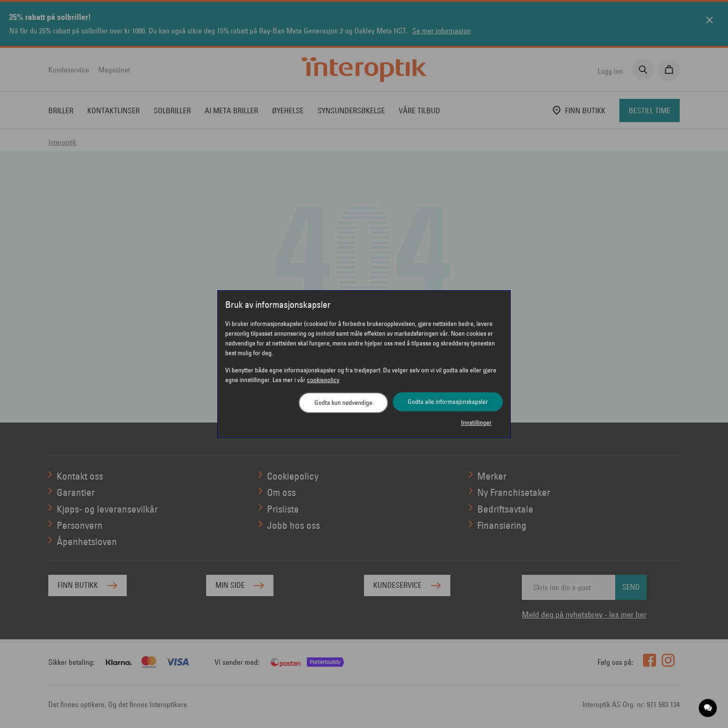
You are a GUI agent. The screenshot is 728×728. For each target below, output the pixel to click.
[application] (708, 708)
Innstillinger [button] (476, 422)
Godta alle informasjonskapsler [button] (448, 402)
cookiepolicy (323, 380)
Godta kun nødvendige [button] (343, 403)
